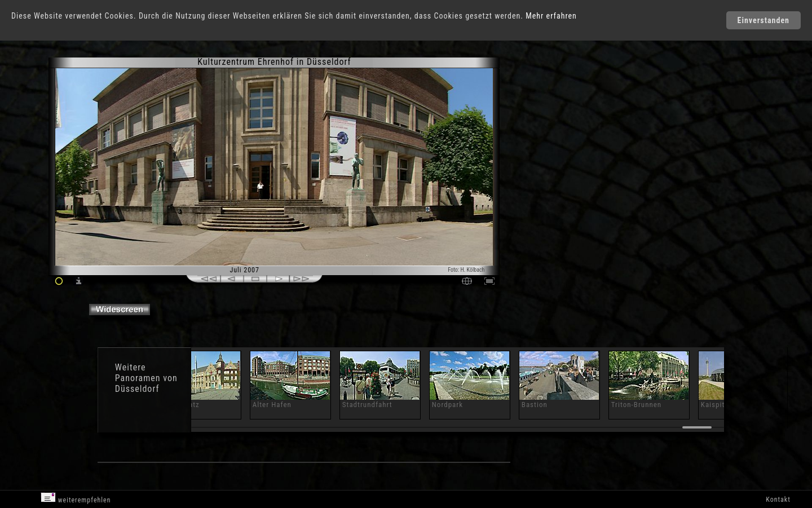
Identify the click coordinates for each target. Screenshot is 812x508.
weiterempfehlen (76, 498)
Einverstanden (764, 20)
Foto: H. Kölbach (466, 270)
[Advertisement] (550, 152)
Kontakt (778, 500)
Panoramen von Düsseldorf (146, 383)
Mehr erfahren (551, 16)
